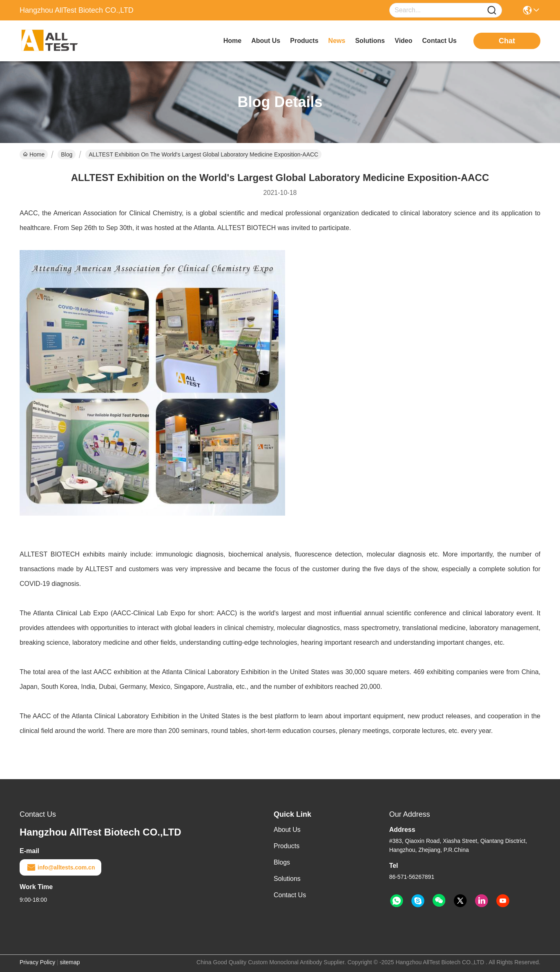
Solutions (287, 879)
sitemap (70, 962)
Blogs (282, 862)
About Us (287, 830)
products (304, 41)
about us (266, 41)
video (403, 41)
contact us (440, 41)
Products (287, 846)
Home (232, 41)
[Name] (492, 10)
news (337, 41)
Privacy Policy (37, 962)
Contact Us (290, 895)
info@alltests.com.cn (60, 867)
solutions (370, 41)
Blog (67, 154)
